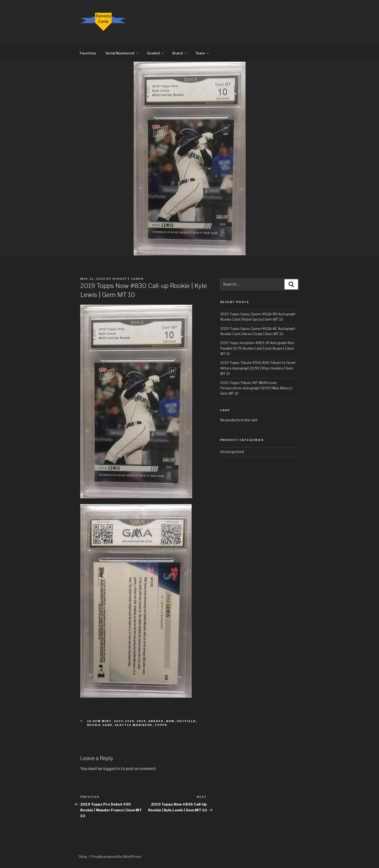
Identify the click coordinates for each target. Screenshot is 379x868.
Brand (180, 53)
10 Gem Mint (99, 721)
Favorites (88, 53)
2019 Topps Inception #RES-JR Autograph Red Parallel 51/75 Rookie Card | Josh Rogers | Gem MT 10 (257, 348)
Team (202, 53)
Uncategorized (232, 452)
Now (170, 721)
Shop (83, 857)
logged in (112, 769)
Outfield (186, 721)
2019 (141, 721)
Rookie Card (100, 725)
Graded (156, 53)
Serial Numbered (122, 53)
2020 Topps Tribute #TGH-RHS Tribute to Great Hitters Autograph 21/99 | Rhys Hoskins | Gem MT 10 (258, 368)
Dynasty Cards (128, 279)
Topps (161, 725)
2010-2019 (124, 721)
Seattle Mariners (134, 725)
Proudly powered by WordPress (116, 857)
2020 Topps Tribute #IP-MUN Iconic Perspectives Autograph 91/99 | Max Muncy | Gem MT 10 (256, 388)
